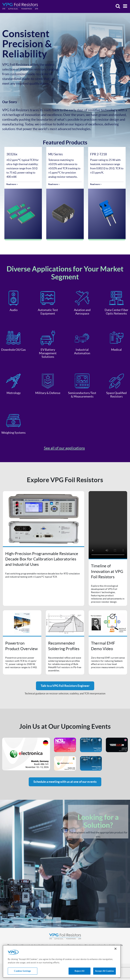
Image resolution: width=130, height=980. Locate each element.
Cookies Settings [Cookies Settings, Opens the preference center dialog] (22, 971)
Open (44, 548)
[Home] (20, 6)
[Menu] (124, 6)
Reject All (80, 971)
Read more (11, 184)
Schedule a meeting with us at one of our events (65, 782)
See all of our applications (64, 448)
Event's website (26, 754)
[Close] (115, 949)
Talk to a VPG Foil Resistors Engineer (65, 686)
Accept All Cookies (105, 971)
